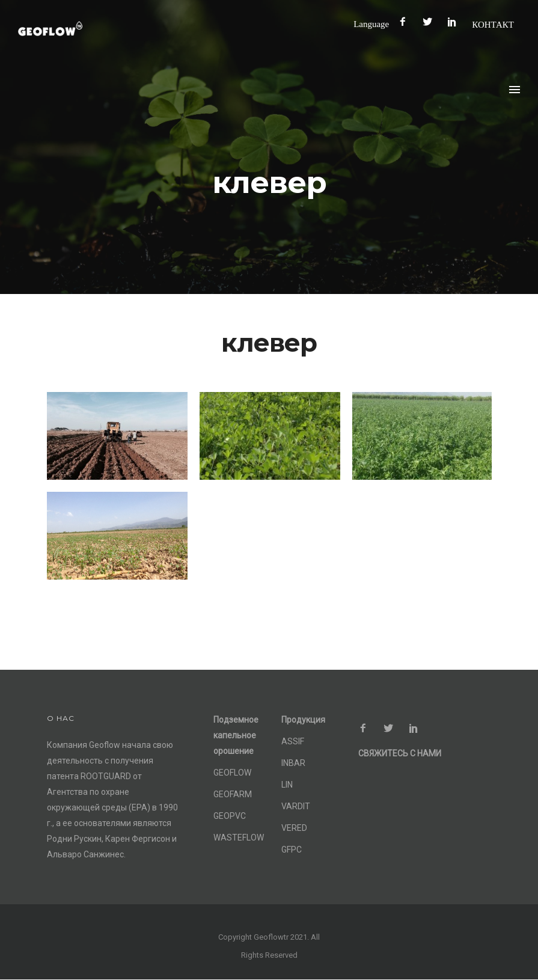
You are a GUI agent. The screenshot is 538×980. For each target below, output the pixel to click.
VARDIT (296, 806)
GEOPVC (230, 816)
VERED (294, 828)
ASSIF (293, 741)
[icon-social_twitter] (430, 22)
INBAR (293, 763)
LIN (287, 785)
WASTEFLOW (239, 838)
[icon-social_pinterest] (455, 22)
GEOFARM (233, 794)
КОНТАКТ (493, 24)
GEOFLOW (232, 773)
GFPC (292, 850)
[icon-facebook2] (406, 22)
